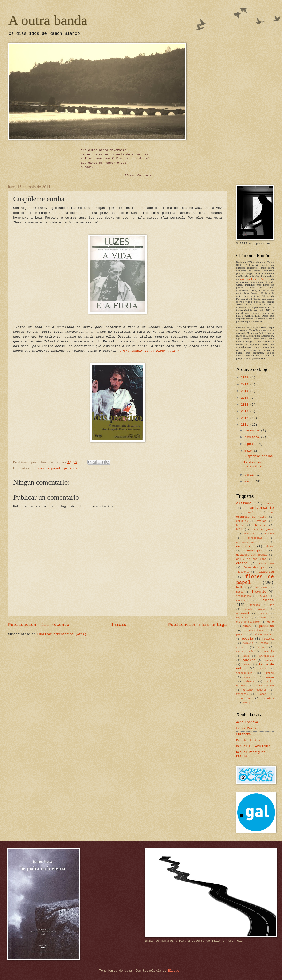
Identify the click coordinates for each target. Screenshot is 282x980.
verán (270, 677)
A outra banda (48, 20)
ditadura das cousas (252, 555)
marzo (250, 482)
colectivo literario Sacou (254, 279)
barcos (260, 525)
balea (240, 525)
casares (249, 534)
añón (252, 512)
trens (270, 673)
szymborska (266, 656)
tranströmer (244, 673)
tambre (269, 660)
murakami (243, 613)
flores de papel (47, 468)
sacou (261, 647)
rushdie (241, 647)
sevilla (269, 652)
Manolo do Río (248, 740)
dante (270, 546)
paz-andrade (256, 630)
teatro (247, 665)
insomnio (259, 592)
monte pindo (255, 609)
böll (239, 530)
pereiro (70, 468)
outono (247, 626)
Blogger (175, 971)
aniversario (262, 508)
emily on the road (251, 559)
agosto (251, 444)
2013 (245, 411)
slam (246, 656)
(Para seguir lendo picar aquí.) (149, 351)
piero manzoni (264, 635)
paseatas (266, 626)
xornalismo (244, 698)
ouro (270, 622)
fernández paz (255, 568)
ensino (242, 563)
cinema (269, 534)
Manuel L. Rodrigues (253, 746)
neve (263, 618)
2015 (245, 398)
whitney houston (255, 690)
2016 (245, 391)
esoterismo (266, 563)
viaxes (250, 681)
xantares (242, 694)
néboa (263, 613)
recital (268, 639)
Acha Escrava (247, 722)
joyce (263, 596)
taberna (249, 660)
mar (272, 605)
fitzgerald (266, 572)
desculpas (255, 551)
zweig (246, 703)
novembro (253, 437)
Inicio (119, 625)
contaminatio (245, 542)
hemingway (261, 588)
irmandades (243, 596)
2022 (245, 378)
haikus (241, 588)
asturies (242, 521)
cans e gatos (263, 529)
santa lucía (245, 652)
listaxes (254, 605)
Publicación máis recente (39, 625)
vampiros (250, 677)
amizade (244, 503)
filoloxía (243, 572)
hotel (240, 592)
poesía (247, 639)
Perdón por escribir (253, 464)
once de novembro (248, 622)
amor (270, 504)
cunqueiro (244, 546)
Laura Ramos (246, 728)
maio (249, 451)
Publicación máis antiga (198, 625)
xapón (262, 694)
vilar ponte (265, 686)
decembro (253, 431)
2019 (245, 384)
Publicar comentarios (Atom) (62, 634)
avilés (262, 521)
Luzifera (243, 734)
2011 (245, 425)
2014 (245, 405)
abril (250, 475)
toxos (262, 669)
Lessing (241, 601)
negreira (242, 618)
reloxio (248, 643)
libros (267, 600)
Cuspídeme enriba (258, 456)
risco (264, 643)
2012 (245, 418)
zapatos (268, 698)
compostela (255, 538)
